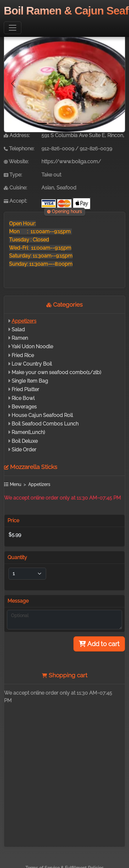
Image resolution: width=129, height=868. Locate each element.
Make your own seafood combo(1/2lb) (56, 372)
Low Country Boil (32, 364)
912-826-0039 (96, 149)
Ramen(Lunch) (28, 432)
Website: (16, 162)
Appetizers (24, 321)
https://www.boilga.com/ (71, 162)
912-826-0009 (58, 149)
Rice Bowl (23, 398)
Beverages (24, 407)
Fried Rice (23, 355)
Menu (13, 484)
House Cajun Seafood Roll (42, 415)
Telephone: (19, 149)
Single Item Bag (30, 381)
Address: (17, 135)
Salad (18, 330)
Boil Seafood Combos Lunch (45, 424)
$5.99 (15, 535)
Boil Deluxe (25, 441)
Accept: (15, 201)
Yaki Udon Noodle (32, 347)
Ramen (20, 338)
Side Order (24, 450)
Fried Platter (25, 389)
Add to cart (99, 644)
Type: (13, 175)
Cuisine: (15, 188)
